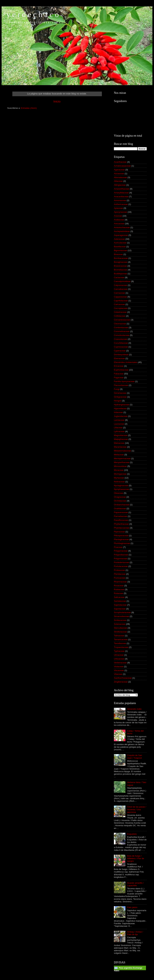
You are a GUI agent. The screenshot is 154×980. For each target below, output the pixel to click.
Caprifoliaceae (121, 301)
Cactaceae (119, 277)
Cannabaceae (121, 289)
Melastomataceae (122, 451)
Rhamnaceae (120, 582)
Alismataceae (120, 177)
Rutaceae (119, 593)
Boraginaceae (121, 262)
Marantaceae (120, 447)
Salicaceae (119, 597)
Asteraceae (119, 239)
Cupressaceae (121, 347)
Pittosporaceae (121, 536)
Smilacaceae (120, 620)
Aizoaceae (119, 174)
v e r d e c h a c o (33, 14)
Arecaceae (119, 224)
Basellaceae (120, 247)
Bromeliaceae (121, 270)
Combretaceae (121, 327)
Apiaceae (118, 208)
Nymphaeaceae (122, 489)
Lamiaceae (119, 420)
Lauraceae (119, 424)
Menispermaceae (122, 458)
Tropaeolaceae (121, 647)
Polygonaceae (121, 551)
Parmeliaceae (121, 516)
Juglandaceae (121, 416)
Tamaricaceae (121, 639)
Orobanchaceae (122, 505)
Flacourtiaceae (121, 385)
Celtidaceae (120, 316)
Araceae (118, 216)
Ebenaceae (119, 358)
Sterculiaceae (120, 628)
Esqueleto (132, 834)
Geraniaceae (120, 393)
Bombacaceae (121, 258)
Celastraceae (120, 312)
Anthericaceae (121, 204)
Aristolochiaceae (122, 227)
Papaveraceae (121, 512)
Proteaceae (119, 570)
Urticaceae (119, 659)
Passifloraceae (121, 520)
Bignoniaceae (120, 250)
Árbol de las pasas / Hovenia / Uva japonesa (137, 809)
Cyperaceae (120, 351)
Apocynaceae (120, 212)
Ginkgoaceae (120, 397)
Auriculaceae (120, 243)
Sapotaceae (120, 609)
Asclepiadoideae (122, 231)
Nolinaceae (119, 482)
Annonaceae (120, 200)
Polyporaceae (121, 559)
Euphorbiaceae (121, 370)
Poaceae (118, 547)
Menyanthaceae (122, 462)
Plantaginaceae (121, 539)
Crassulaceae (121, 339)
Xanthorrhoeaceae (123, 678)
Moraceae (119, 470)
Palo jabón (132, 907)
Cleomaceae (120, 324)
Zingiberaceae (121, 682)
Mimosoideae (120, 466)
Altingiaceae (120, 185)
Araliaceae (119, 220)
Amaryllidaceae (121, 193)
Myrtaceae (119, 478)
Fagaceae (119, 378)
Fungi (117, 389)
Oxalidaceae (120, 509)
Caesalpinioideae (122, 281)
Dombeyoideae (121, 355)
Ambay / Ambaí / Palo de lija (135, 933)
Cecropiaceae (121, 308)
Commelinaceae (122, 331)
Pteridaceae (120, 574)
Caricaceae (119, 304)
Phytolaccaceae (122, 528)
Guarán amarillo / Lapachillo (135, 884)
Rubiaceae (119, 589)
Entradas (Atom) (29, 108)
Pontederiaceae (122, 562)
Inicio (57, 101)
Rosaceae (119, 586)
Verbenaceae (120, 663)
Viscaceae (119, 670)
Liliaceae (118, 428)
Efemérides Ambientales (126, 362)
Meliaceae (119, 455)
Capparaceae (120, 297)
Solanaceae (120, 624)
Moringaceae (120, 474)
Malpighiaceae (121, 439)
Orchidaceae (120, 501)
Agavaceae (119, 170)
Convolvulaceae (122, 335)
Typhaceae (119, 651)
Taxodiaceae (120, 643)
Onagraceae (120, 497)
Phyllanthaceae (121, 524)
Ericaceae (119, 366)
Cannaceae (119, 293)
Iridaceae (118, 412)
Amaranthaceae (122, 189)
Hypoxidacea (120, 408)
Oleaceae (119, 493)
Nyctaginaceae (121, 485)
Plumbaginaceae (122, 543)
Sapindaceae (120, 605)
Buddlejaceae (120, 274)
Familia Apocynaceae (124, 381)
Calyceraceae (121, 285)
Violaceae (119, 666)
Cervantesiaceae (122, 320)
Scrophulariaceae (122, 612)
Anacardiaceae (121, 197)
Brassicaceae (120, 266)
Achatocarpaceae (122, 166)
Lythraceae (119, 431)
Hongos (118, 401)
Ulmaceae (119, 655)
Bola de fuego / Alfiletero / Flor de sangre (136, 858)
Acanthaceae (120, 162)
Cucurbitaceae (121, 343)
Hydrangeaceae (122, 405)
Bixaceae (118, 254)
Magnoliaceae (121, 435)
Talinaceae (119, 636)
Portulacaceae (121, 566)
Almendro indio (134, 709)
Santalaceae (120, 601)
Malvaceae (119, 443)
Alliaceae (118, 181)
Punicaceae (120, 578)
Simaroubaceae (122, 616)
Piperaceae (119, 532)
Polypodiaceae (121, 555)
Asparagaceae (121, 235)
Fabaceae (119, 374)
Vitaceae (118, 674)
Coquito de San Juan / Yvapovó (135, 757)
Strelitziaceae (120, 632)
